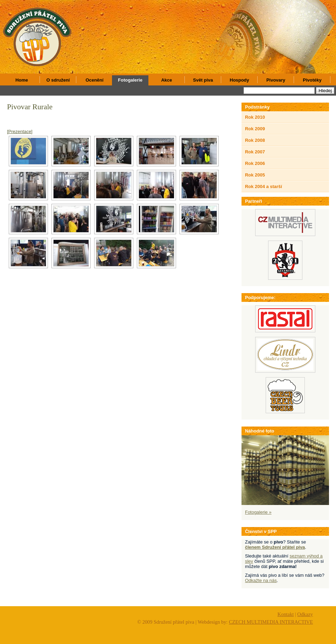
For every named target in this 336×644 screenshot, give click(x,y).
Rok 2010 (255, 117)
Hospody (239, 80)
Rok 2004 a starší (264, 186)
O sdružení (58, 80)
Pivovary (276, 80)
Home (22, 80)
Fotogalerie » (258, 512)
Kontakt (286, 614)
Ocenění (94, 80)
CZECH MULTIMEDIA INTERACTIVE (271, 622)
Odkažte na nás (261, 580)
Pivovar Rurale (30, 107)
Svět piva (203, 80)
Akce (167, 80)
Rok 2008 (255, 140)
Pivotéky (312, 80)
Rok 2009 (255, 129)
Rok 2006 (255, 163)
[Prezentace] (20, 131)
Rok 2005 (255, 175)
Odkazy (305, 614)
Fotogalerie (130, 80)
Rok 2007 (255, 152)
